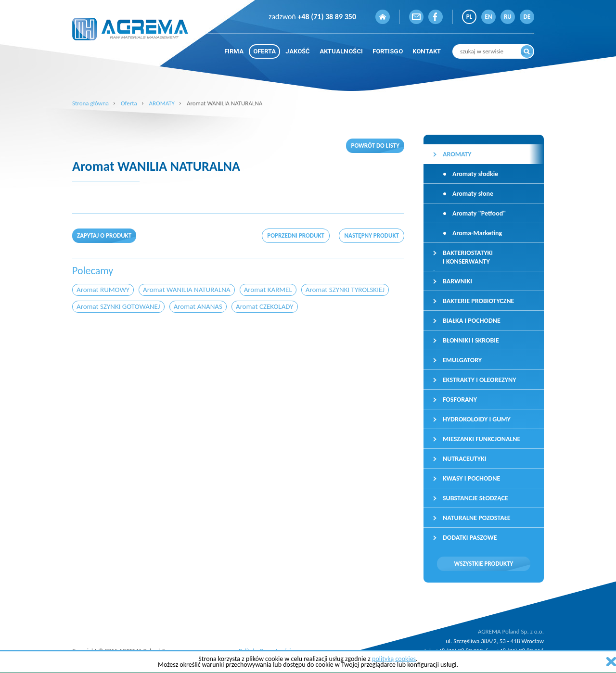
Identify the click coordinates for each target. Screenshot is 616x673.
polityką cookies (394, 659)
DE (527, 17)
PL (469, 17)
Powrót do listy (375, 146)
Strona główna (90, 103)
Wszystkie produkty (484, 564)
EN (489, 17)
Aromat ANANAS (198, 306)
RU (508, 17)
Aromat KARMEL (268, 290)
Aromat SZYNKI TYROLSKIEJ (345, 290)
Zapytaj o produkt (104, 235)
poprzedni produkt (296, 235)
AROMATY (162, 103)
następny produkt (372, 235)
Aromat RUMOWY (103, 290)
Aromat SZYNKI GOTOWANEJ (118, 306)
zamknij (611, 662)
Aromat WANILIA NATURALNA (187, 290)
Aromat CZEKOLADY (265, 306)
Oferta (129, 103)
